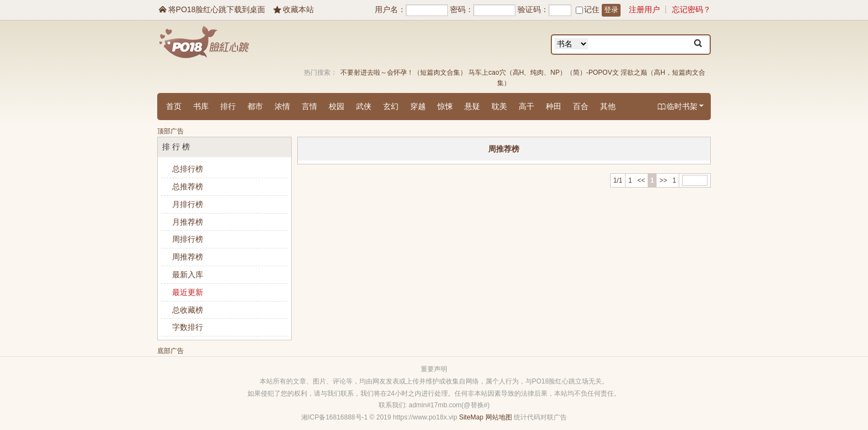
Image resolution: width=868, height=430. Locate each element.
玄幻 (391, 106)
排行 (228, 106)
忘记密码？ (691, 9)
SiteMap (471, 417)
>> (663, 180)
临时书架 (680, 107)
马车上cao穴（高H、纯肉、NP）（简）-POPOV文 (543, 72)
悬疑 (472, 106)
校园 (337, 106)
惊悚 (445, 106)
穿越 (418, 106)
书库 (201, 106)
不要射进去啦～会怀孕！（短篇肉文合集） (404, 72)
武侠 (364, 106)
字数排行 (188, 327)
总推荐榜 (188, 186)
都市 (255, 106)
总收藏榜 (188, 310)
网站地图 (499, 417)
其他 (608, 106)
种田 (554, 106)
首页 (174, 106)
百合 (581, 106)
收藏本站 (293, 9)
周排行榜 (188, 239)
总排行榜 (188, 169)
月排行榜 (188, 204)
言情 (309, 106)
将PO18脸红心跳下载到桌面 (211, 9)
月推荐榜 (188, 222)
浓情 (282, 106)
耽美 (499, 106)
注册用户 (644, 9)
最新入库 (188, 274)
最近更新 (188, 292)
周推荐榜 (188, 257)
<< (641, 180)
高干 (526, 106)
